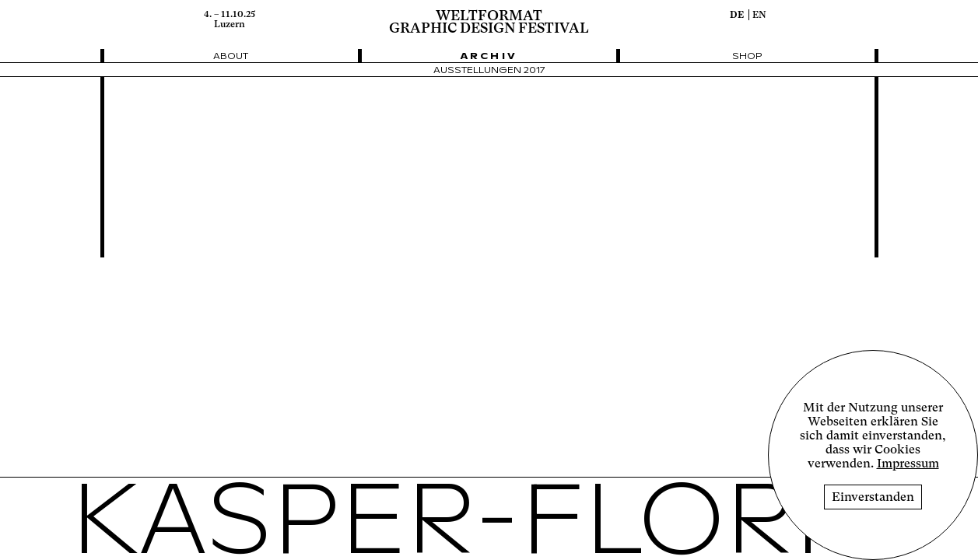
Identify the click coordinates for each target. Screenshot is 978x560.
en (759, 15)
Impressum (908, 464)
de (737, 15)
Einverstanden (873, 497)
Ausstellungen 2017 (489, 70)
